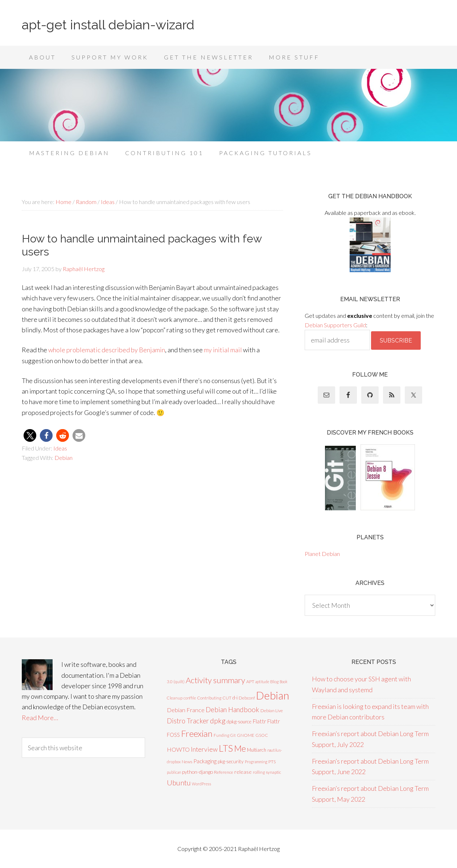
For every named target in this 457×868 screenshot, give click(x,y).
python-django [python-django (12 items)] (197, 772)
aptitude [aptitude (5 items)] (262, 682)
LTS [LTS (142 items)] (226, 748)
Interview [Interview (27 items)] (204, 749)
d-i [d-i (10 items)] (235, 698)
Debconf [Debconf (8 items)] (247, 698)
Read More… (40, 718)
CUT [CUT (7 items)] (227, 698)
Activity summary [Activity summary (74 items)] (215, 680)
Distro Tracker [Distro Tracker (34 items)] (188, 721)
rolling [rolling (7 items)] (259, 772)
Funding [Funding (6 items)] (221, 735)
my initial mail (223, 350)
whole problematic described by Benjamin (107, 350)
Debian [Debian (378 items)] (273, 695)
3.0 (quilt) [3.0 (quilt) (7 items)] (176, 682)
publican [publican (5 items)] (174, 772)
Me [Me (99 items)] (240, 748)
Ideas (60, 448)
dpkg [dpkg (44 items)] (218, 721)
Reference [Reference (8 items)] (224, 772)
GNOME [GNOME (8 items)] (246, 735)
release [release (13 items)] (243, 772)
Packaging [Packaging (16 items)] (205, 761)
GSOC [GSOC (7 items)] (262, 735)
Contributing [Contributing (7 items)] (209, 698)
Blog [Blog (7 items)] (274, 682)
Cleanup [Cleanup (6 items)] (175, 698)
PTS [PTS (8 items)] (272, 762)
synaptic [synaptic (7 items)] (273, 772)
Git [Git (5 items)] (233, 735)
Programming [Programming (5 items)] (256, 762)
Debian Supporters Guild (335, 325)
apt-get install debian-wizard (108, 25)
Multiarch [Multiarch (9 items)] (257, 750)
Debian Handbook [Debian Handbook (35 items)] (232, 709)
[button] (30, 435)
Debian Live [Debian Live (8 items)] (272, 711)
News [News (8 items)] (187, 762)
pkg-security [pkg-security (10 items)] (231, 761)
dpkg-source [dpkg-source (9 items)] (239, 722)
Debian (63, 458)
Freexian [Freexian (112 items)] (197, 733)
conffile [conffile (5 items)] (190, 698)
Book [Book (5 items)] (284, 682)
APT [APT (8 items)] (250, 682)
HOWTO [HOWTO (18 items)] (178, 749)
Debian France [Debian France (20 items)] (186, 710)
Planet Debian (322, 554)
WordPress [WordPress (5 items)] (201, 784)
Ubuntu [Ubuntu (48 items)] (179, 782)
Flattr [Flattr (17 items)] (259, 721)
